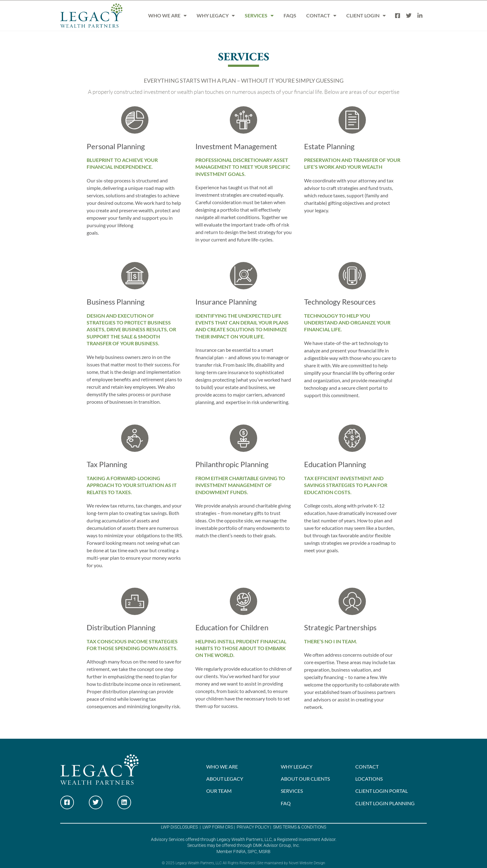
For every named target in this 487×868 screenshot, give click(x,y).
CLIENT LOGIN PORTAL (382, 791)
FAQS (290, 15)
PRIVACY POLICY (253, 827)
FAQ (286, 803)
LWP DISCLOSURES (179, 827)
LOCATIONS (369, 779)
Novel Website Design (307, 863)
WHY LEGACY (216, 16)
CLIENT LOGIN (366, 16)
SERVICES (259, 16)
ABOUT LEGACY (225, 779)
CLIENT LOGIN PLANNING (385, 803)
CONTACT (321, 16)
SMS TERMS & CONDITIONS (299, 827)
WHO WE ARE (167, 16)
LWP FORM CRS (217, 827)
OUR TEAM (219, 791)
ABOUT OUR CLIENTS (305, 779)
